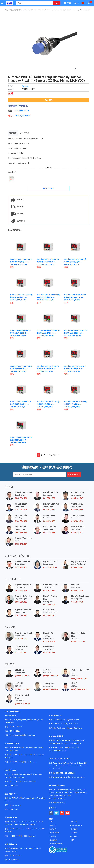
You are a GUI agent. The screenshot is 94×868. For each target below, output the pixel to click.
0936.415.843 (77, 567)
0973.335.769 (21, 590)
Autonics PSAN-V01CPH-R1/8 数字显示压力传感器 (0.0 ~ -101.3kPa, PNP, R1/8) (48, 368)
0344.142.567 (77, 498)
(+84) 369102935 (23, 704)
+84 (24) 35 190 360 (16, 735)
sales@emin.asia (59, 728)
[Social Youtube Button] (68, 813)
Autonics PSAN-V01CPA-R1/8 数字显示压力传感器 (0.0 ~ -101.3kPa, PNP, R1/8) (75, 368)
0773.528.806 (49, 642)
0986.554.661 (21, 521)
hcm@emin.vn (32, 762)
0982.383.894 (77, 521)
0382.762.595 (21, 510)
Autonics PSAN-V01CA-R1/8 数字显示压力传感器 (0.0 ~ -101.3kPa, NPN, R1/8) (75, 404)
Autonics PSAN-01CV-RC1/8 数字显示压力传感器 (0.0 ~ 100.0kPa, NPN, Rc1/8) (75, 262)
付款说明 (74, 822)
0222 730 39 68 (50, 567)
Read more (47, 188)
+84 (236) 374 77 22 (30, 829)
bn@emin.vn (13, 786)
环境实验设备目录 (56, 844)
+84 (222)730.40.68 (29, 781)
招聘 (73, 840)
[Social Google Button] (62, 813)
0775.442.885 (21, 652)
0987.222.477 (77, 533)
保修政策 (74, 833)
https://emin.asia (76, 728)
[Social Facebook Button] (51, 813)
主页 (6, 10)
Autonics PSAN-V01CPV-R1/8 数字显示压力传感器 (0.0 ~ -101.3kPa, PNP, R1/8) (21, 404)
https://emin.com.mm (59, 750)
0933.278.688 (49, 533)
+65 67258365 (73, 724)
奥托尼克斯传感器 (16, 10)
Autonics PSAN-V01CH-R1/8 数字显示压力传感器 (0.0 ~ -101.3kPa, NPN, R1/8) (21, 440)
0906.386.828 (21, 602)
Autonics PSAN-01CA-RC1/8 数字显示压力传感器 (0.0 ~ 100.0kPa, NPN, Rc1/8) (21, 297)
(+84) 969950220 (51, 676)
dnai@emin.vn (14, 860)
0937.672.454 (77, 590)
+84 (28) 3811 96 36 (16, 755)
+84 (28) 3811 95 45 (16, 762)
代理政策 (74, 836)
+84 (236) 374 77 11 (16, 829)
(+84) (16, 111)
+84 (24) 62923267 (15, 727)
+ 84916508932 (58, 724)
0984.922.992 (49, 590)
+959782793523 (59, 747)
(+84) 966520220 (15, 731)
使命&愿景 (53, 840)
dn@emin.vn (32, 836)
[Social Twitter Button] (56, 813)
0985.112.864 (21, 544)
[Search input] (33, 3)
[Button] (2, 3)
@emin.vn (14, 809)
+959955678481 (71, 747)
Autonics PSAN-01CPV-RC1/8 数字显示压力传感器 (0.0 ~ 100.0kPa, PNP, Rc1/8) (21, 333)
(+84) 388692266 (51, 689)
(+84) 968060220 (79, 679)
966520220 (24, 111)
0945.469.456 (77, 510)
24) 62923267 (25, 116)
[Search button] (57, 3)
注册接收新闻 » (74, 475)
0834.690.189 (49, 521)
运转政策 (74, 829)
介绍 (51, 822)
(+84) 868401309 (79, 689)
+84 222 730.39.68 (15, 781)
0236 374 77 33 (78, 642)
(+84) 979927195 (23, 689)
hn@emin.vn (31, 735)
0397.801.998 (49, 498)
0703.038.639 (21, 616)
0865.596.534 (21, 498)
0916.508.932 (49, 616)
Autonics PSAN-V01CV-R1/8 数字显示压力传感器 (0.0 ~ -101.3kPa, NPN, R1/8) (48, 404)
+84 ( (17, 116)
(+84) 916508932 (23, 676)
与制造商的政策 (76, 825)
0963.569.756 (21, 533)
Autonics (25, 86)
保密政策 (53, 825)
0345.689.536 (21, 639)
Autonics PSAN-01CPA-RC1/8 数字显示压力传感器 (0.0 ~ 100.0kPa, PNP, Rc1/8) (75, 297)
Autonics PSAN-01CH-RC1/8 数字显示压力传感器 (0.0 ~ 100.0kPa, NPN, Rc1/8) (48, 297)
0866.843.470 (77, 602)
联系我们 (53, 829)
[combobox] (33, 3)
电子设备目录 (54, 833)
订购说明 (53, 836)
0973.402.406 (21, 567)
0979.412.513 (49, 510)
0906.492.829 (49, 652)
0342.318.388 (49, 605)
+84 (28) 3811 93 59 (30, 755)
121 (55, 455)
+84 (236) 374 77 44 (16, 836)
